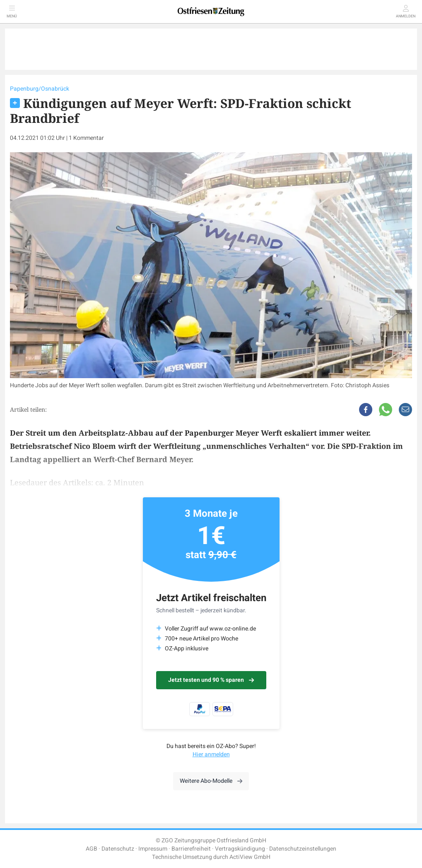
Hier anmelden (211, 754)
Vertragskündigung (240, 849)
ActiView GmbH (250, 857)
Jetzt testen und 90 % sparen (211, 680)
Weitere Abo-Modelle (211, 781)
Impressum (153, 849)
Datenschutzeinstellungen (303, 849)
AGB (92, 849)
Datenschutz (118, 849)
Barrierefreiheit (191, 849)
